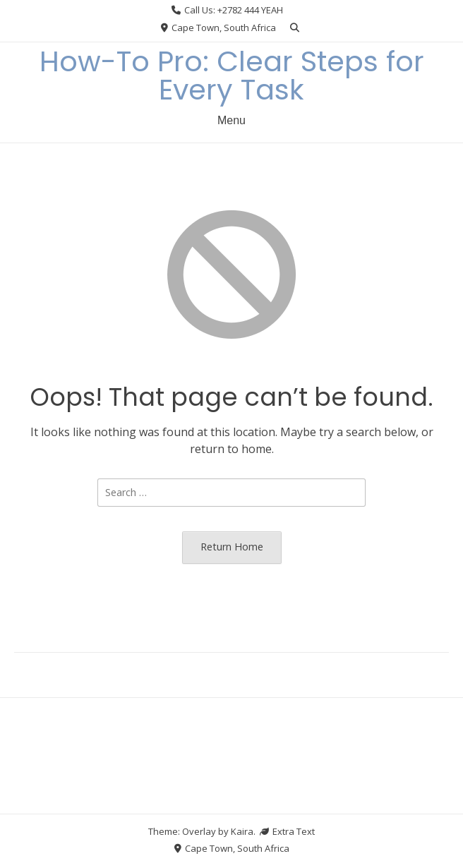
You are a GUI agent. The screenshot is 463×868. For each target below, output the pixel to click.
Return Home (232, 547)
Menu (231, 120)
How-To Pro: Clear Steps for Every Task (232, 76)
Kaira (242, 831)
